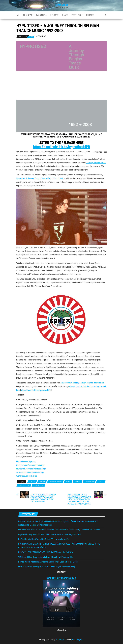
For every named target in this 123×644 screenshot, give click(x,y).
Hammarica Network (55, 482)
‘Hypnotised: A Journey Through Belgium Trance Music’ (83, 383)
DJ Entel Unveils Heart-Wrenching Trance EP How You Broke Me (44, 539)
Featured (42, 482)
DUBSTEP (90, 15)
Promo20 (78, 482)
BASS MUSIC (41, 15)
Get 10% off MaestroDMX (61, 578)
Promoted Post (89, 482)
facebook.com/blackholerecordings (30, 472)
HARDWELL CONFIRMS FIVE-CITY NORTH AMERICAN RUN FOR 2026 (46, 552)
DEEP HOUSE (77, 15)
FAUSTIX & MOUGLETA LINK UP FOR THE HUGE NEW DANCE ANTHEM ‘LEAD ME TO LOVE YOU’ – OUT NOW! (43, 498)
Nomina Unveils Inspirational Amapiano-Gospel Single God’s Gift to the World (48, 562)
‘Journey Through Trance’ (96, 163)
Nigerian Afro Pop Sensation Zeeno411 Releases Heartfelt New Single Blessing (49, 534)
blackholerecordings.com (26, 461)
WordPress (60, 640)
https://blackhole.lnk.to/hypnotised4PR (61, 147)
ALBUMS (32, 482)
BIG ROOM (54, 15)
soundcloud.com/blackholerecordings (31, 469)
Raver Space (61, 5)
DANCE (65, 15)
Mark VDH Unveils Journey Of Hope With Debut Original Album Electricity (47, 566)
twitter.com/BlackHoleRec (27, 476)
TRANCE (101, 482)
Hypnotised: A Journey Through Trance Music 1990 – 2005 (39, 178)
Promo (68, 482)
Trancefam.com (38, 485)
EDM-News (42, 36)
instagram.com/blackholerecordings (30, 465)
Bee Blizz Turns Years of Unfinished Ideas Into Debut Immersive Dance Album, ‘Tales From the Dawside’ (59, 530)
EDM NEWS (28, 15)
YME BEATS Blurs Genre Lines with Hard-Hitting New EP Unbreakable (45, 557)
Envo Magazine (78, 640)
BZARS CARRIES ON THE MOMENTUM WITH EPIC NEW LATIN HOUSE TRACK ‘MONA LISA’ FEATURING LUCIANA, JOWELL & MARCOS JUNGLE (79, 499)
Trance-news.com (24, 485)
